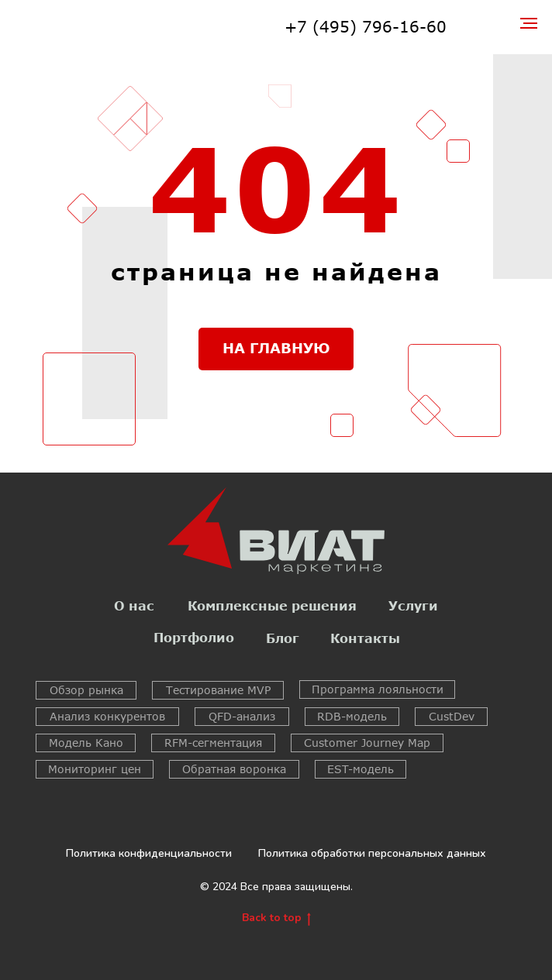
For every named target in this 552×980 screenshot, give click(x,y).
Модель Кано (86, 743)
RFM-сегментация (213, 743)
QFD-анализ (242, 716)
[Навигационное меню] (529, 23)
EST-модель (361, 769)
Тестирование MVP (218, 690)
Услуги (413, 605)
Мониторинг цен (95, 769)
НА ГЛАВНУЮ (276, 348)
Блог (283, 638)
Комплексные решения (272, 605)
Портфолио (194, 637)
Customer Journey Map (367, 743)
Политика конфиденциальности (149, 853)
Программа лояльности (378, 689)
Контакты (365, 638)
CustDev (452, 716)
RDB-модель (352, 716)
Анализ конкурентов (107, 716)
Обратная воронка (234, 769)
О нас (134, 605)
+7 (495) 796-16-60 (366, 26)
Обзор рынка (86, 690)
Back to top (276, 918)
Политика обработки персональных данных (372, 853)
